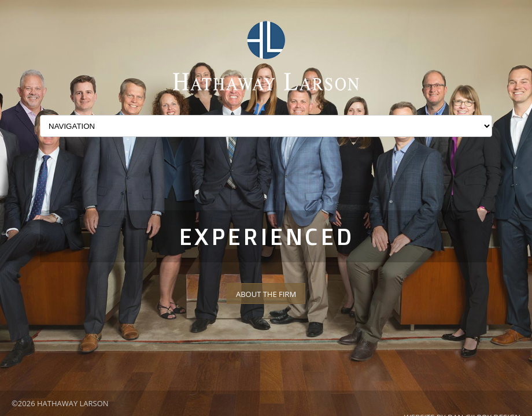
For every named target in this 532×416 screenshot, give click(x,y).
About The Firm (266, 294)
